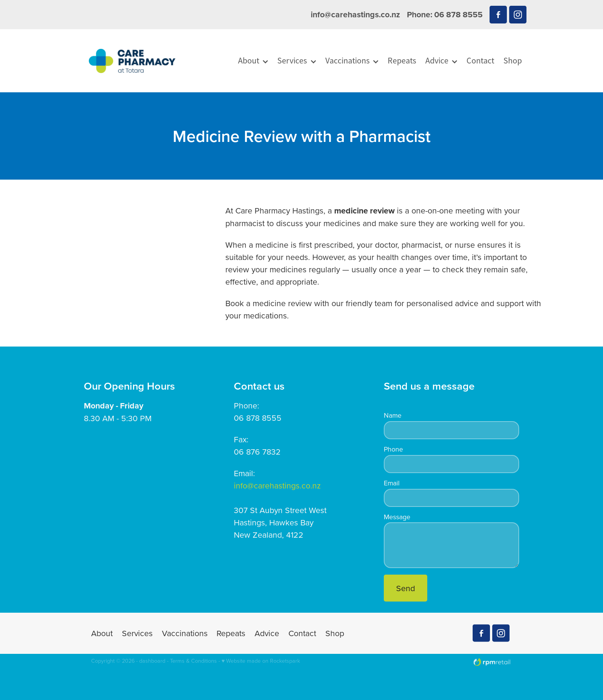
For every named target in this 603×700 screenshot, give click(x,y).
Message (397, 517)
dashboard (152, 661)
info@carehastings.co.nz (355, 14)
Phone (393, 449)
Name (393, 415)
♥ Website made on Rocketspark (261, 661)
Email (392, 483)
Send (406, 588)
